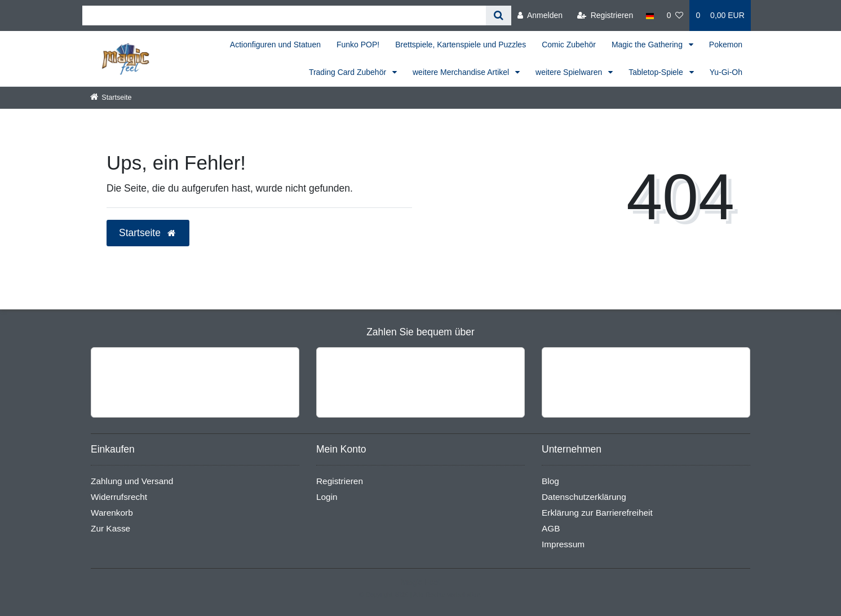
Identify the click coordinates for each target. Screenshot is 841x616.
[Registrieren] (605, 15)
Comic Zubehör (569, 45)
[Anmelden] (540, 15)
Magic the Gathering (648, 45)
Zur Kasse (110, 528)
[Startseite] (111, 98)
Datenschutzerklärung (584, 497)
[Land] (650, 15)
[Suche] (499, 15)
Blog (550, 481)
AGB (551, 528)
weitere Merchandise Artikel (462, 72)
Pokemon (726, 45)
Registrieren (340, 481)
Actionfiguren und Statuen (275, 45)
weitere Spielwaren (570, 72)
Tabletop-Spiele (657, 72)
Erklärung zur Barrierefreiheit (597, 513)
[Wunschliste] (675, 15)
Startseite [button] (148, 233)
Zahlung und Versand (132, 481)
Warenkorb (112, 513)
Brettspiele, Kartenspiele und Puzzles (461, 45)
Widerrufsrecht (119, 497)
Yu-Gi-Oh (726, 72)
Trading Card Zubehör (349, 72)
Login (327, 497)
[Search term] (284, 15)
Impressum (563, 544)
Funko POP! (358, 45)
